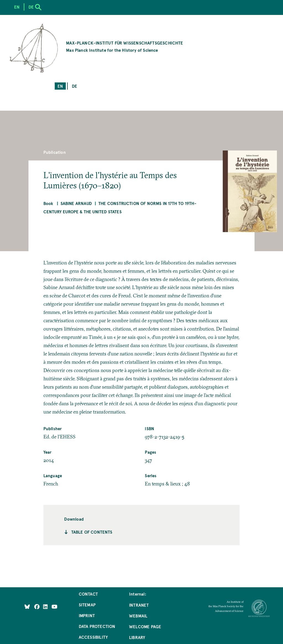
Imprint (87, 615)
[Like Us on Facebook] (37, 607)
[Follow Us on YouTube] (54, 607)
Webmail (138, 616)
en (60, 86)
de (74, 86)
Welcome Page (145, 626)
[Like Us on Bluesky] (27, 607)
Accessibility (93, 637)
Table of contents (92, 532)
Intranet (139, 605)
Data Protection (97, 626)
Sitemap (87, 605)
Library (137, 637)
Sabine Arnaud (76, 203)
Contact (88, 594)
